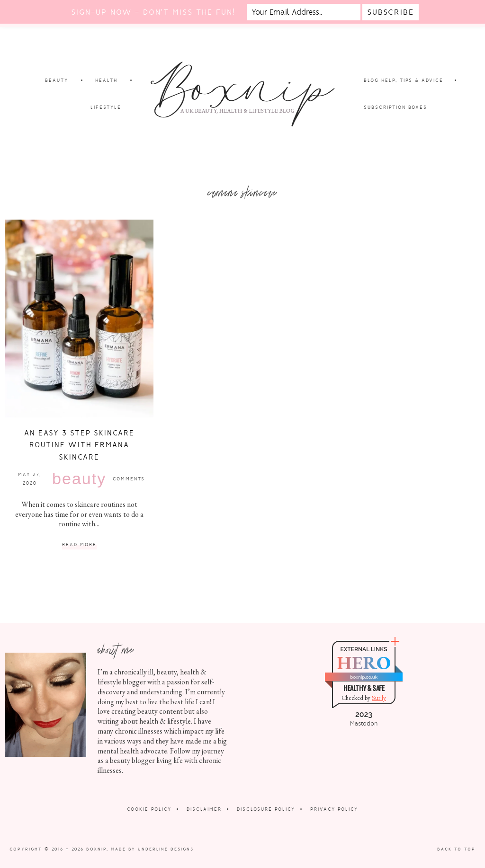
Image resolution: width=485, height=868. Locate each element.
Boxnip (96, 849)
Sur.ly (379, 698)
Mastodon (364, 724)
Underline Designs (166, 849)
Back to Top (456, 849)
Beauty (79, 478)
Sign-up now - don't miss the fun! (153, 12)
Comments (129, 479)
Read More (79, 545)
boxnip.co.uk (364, 677)
